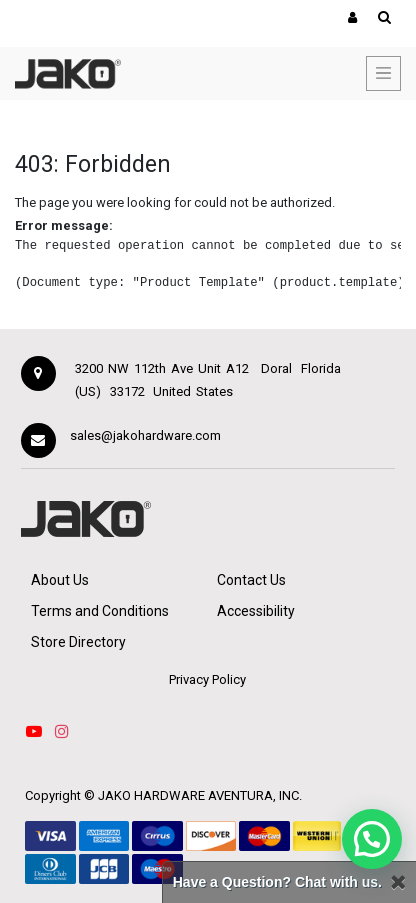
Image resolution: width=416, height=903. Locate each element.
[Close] (398, 882)
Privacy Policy (207, 679)
